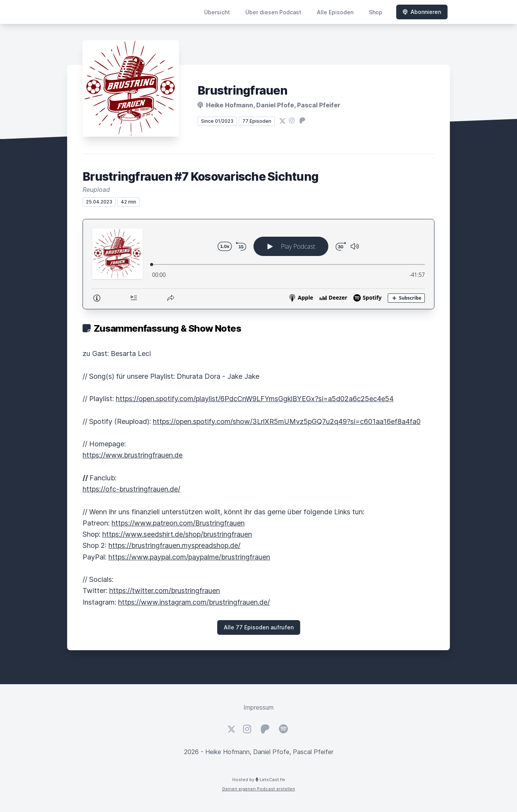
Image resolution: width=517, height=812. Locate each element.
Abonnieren (422, 12)
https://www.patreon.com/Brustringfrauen (178, 523)
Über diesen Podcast (273, 12)
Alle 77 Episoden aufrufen (259, 627)
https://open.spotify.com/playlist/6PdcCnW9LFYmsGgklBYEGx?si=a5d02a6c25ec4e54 (255, 399)
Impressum (258, 707)
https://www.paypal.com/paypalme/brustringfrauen (189, 557)
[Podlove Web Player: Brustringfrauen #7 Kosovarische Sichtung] (258, 264)
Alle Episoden (335, 12)
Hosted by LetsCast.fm (259, 780)
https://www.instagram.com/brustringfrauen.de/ (194, 602)
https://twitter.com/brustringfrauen (165, 591)
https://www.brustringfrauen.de (133, 455)
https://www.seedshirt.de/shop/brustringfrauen (177, 534)
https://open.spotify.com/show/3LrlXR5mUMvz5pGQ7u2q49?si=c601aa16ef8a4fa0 (287, 421)
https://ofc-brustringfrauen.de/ (131, 489)
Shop (376, 12)
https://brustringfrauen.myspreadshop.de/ (174, 545)
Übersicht (217, 12)
